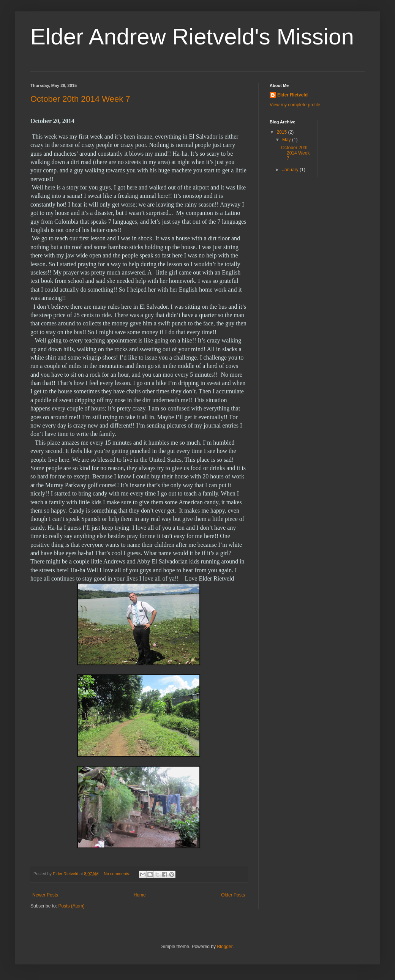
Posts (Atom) (71, 906)
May (287, 140)
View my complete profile (295, 105)
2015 (283, 132)
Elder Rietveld (292, 95)
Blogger (225, 947)
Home (140, 895)
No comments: (118, 874)
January (291, 170)
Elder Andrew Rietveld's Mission (192, 37)
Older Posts (233, 895)
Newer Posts (45, 895)
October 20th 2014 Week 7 (80, 99)
